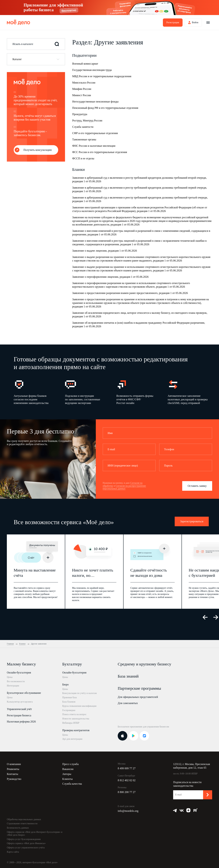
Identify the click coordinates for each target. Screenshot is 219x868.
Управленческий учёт (19, 709)
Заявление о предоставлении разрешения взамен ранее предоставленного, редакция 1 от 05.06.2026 (130, 293)
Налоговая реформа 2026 (21, 722)
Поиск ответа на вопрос (74, 714)
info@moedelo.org (128, 811)
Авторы (67, 774)
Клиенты (67, 779)
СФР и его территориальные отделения (95, 133)
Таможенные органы (84, 139)
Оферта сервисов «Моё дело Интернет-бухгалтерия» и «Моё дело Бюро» (35, 833)
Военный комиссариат (85, 64)
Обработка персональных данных (24, 819)
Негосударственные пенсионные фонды (95, 102)
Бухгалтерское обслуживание (24, 693)
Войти (195, 22)
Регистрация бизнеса (19, 715)
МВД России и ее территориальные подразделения (102, 76)
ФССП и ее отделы (83, 158)
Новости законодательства (76, 719)
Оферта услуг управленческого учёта (26, 848)
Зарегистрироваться (192, 521)
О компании (14, 764)
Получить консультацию (38, 150)
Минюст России (82, 95)
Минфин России (82, 89)
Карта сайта (13, 852)
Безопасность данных (18, 828)
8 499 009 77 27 (127, 768)
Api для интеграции (72, 739)
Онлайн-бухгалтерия (19, 673)
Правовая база (70, 697)
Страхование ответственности (22, 824)
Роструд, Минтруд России (87, 120)
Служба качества (72, 784)
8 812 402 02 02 (127, 780)
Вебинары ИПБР (71, 723)
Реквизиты (13, 769)
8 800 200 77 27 (127, 792)
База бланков (69, 702)
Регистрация (173, 22)
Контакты (12, 774)
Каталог (17, 59)
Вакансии (68, 769)
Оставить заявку (197, 486)
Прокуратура (80, 114)
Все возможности (16, 681)
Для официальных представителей (138, 697)
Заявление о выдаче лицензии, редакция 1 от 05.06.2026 (105, 251)
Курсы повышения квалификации (79, 706)
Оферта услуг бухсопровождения (24, 839)
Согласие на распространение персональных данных (124, 487)
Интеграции (13, 686)
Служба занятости (83, 127)
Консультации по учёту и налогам (79, 693)
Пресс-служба (70, 764)
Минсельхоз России (84, 83)
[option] (34, 392)
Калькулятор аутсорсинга (20, 702)
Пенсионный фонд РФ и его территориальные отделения (105, 108)
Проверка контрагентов (76, 730)
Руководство (14, 779)
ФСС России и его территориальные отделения (100, 152)
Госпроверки (69, 710)
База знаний (128, 676)
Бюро (65, 684)
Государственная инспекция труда (92, 70)
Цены (10, 677)
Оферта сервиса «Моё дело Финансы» (26, 843)
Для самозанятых (128, 703)
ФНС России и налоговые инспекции (94, 146)
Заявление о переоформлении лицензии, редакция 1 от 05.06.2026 (110, 277)
